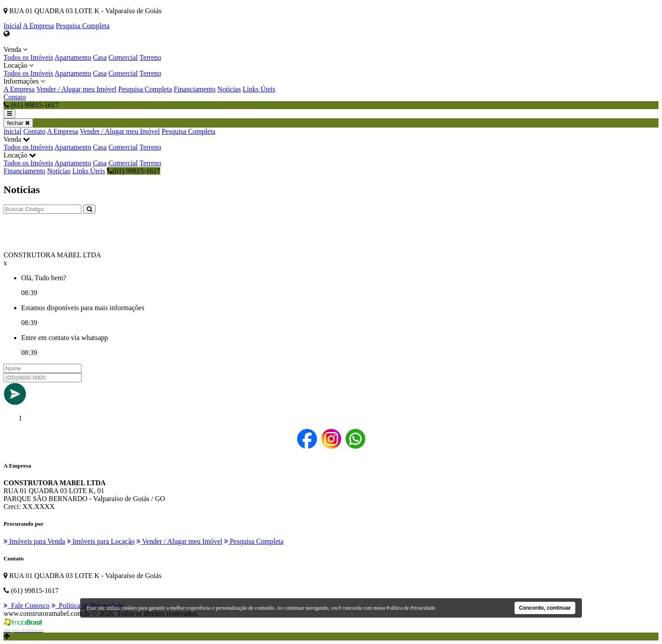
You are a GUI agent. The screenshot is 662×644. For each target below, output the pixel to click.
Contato (15, 97)
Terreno (151, 57)
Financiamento (195, 89)
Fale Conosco (27, 606)
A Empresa (39, 26)
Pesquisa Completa (83, 26)
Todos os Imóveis (28, 57)
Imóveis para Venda (34, 541)
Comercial (123, 57)
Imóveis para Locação (101, 541)
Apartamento (73, 57)
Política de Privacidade (411, 608)
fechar (18, 123)
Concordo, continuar (545, 608)
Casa (100, 57)
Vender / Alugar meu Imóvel (76, 89)
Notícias (229, 89)
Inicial (13, 26)
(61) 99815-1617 (134, 171)
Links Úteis (259, 89)
